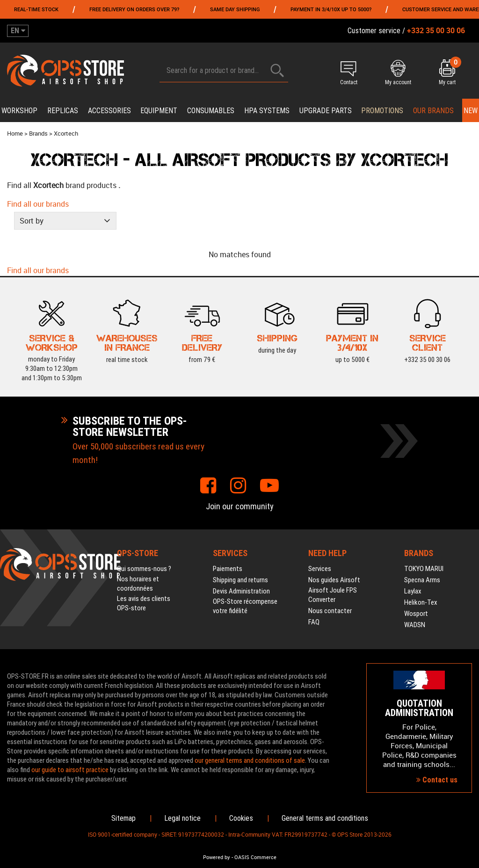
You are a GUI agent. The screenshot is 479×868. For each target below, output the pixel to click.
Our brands (433, 111)
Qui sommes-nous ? (144, 569)
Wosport (416, 614)
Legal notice (182, 818)
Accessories (109, 111)
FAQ (314, 622)
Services (320, 569)
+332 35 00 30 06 (427, 358)
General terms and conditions (325, 818)
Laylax (413, 591)
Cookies (241, 818)
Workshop (19, 111)
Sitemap (123, 818)
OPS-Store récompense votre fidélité (245, 606)
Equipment (159, 111)
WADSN (415, 625)
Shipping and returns (240, 580)
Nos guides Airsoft (334, 580)
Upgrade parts (326, 111)
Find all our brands (38, 204)
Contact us (437, 780)
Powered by (217, 857)
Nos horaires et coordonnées (138, 584)
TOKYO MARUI (424, 569)
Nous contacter (330, 611)
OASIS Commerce (255, 857)
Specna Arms (422, 580)
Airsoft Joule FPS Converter (333, 595)
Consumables (211, 111)
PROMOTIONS (382, 111)
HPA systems (267, 111)
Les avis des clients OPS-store (144, 603)
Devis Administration (241, 591)
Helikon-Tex (421, 602)
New (471, 111)
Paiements (228, 569)
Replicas (63, 111)
